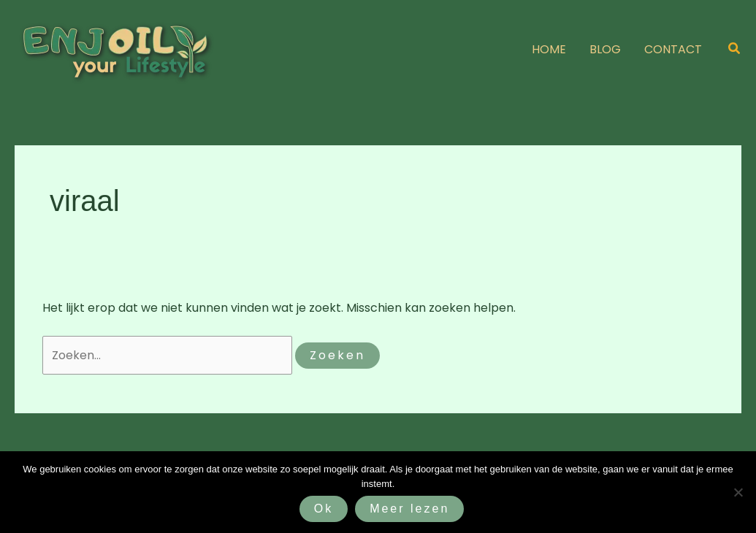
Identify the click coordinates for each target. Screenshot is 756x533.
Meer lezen (409, 509)
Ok (324, 509)
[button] (735, 50)
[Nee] (738, 492)
